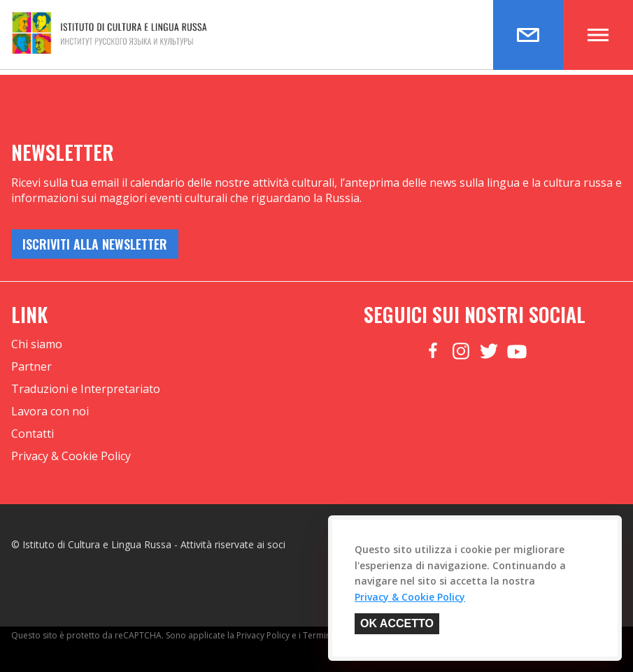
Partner (31, 366)
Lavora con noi (50, 411)
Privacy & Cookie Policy (71, 456)
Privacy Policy (263, 635)
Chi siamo (37, 344)
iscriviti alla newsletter (95, 244)
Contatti (33, 434)
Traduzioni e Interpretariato (86, 389)
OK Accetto (397, 623)
